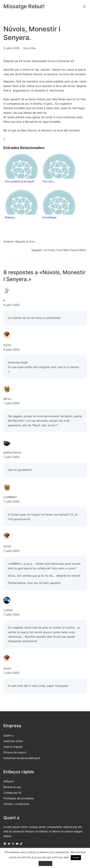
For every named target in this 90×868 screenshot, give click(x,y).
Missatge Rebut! (24, 6)
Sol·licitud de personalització (22, 758)
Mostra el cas (12, 787)
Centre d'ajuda (13, 747)
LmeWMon (10, 497)
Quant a (8, 735)
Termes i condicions (16, 804)
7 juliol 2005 (11, 403)
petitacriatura (12, 452)
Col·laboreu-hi (12, 793)
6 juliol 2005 (12, 48)
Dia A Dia (29, 48)
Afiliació (9, 781)
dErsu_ (8, 399)
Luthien (8, 610)
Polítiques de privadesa (19, 798)
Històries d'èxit (13, 741)
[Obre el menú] (85, 7)
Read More (45, 863)
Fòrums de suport (15, 752)
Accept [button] (76, 858)
